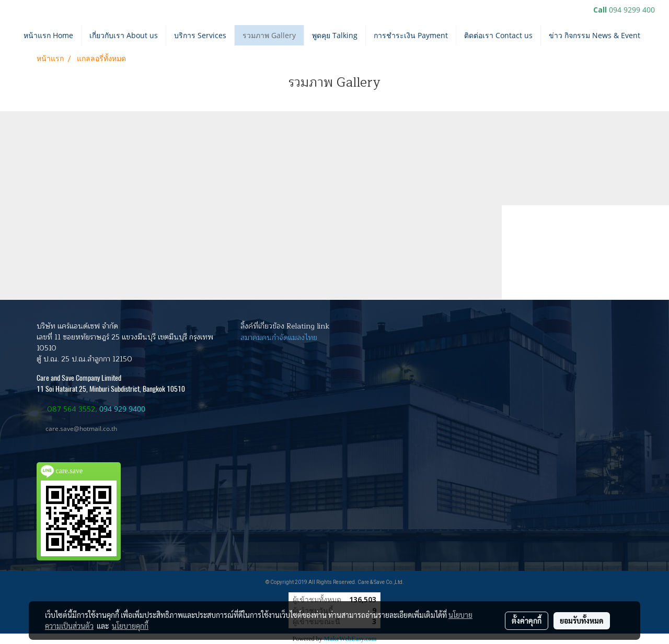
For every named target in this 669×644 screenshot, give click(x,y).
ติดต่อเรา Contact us (498, 35)
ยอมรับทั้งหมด (582, 620)
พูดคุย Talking (335, 35)
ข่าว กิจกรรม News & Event (595, 35)
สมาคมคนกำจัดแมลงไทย (279, 338)
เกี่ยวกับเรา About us (124, 35)
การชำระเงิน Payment (411, 35)
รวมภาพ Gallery (269, 35)
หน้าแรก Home (48, 35)
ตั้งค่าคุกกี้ (527, 620)
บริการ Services (200, 35)
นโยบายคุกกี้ (130, 626)
